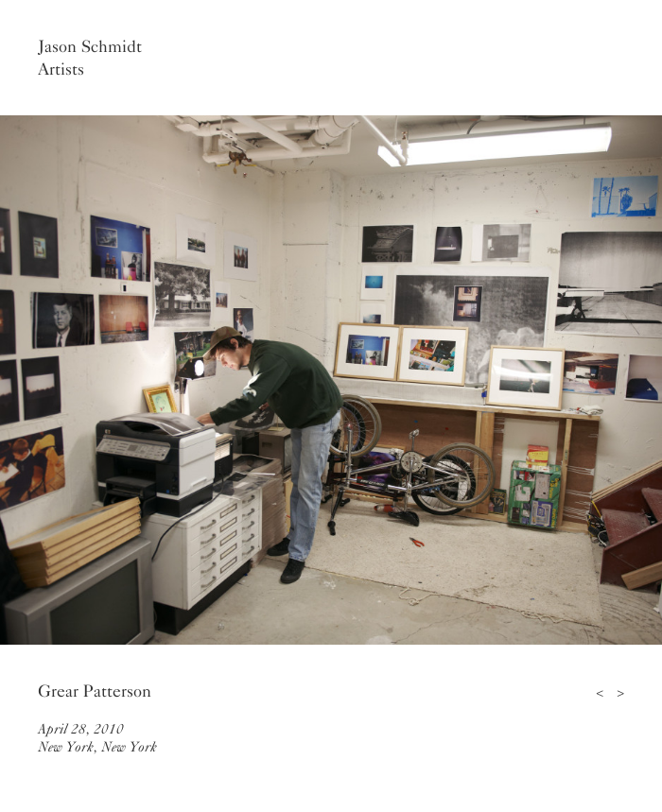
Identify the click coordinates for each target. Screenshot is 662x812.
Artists (61, 69)
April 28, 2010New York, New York (97, 738)
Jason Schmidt (90, 46)
